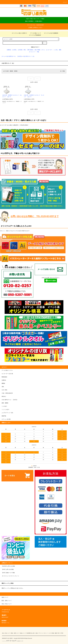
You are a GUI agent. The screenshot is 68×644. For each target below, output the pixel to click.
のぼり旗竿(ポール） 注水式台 (14, 56)
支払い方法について (6, 633)
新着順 (16, 71)
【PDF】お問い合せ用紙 (8, 569)
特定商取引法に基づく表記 (32, 633)
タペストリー (32, 52)
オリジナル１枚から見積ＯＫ (18, 33)
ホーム (3, 56)
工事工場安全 (30, 50)
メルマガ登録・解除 (53, 633)
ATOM (62, 633)
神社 (25, 50)
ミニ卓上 (56, 50)
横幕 (60, 50)
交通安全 (9, 50)
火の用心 (14, 50)
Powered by (13, 641)
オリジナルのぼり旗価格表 (50, 33)
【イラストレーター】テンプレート (10, 576)
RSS (59, 633)
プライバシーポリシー (43, 633)
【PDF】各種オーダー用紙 (8, 573)
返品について (23, 633)
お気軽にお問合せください (35, 27)
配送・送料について (15, 633)
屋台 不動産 (37, 50)
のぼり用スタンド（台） (29, 56)
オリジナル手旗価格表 (34, 35)
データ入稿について (35, 33)
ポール (43, 50)
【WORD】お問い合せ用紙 (8, 566)
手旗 (38, 52)
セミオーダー (49, 50)
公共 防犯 (20, 50)
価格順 (11, 71)
